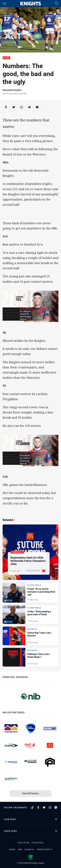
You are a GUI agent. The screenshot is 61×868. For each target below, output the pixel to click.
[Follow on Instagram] (50, 807)
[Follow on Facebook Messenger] (56, 807)
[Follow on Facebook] (38, 807)
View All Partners (30, 793)
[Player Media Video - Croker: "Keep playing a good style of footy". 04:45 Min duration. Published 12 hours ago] (30, 615)
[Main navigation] (4, 4)
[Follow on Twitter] (44, 807)
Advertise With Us (44, 849)
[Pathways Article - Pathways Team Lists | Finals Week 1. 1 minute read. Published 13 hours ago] (30, 657)
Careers (12, 849)
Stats (6, 58)
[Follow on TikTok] (32, 807)
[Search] (57, 3)
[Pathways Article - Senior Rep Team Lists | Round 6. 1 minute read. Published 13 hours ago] (30, 636)
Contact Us (29, 849)
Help (20, 849)
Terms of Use (23, 842)
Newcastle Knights (12, 90)
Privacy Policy (38, 842)
